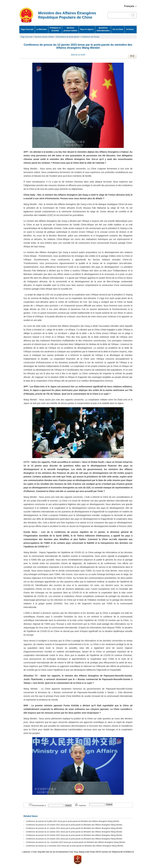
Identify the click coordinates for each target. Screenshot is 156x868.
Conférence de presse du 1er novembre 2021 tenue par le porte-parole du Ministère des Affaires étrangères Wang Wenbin (76, 842)
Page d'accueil (27, 29)
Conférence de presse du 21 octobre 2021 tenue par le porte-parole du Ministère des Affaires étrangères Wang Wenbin (74, 828)
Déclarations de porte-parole (67, 37)
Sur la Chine (118, 29)
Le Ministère (42, 29)
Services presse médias (44, 37)
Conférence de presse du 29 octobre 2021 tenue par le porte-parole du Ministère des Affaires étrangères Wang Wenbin (74, 839)
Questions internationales (103, 29)
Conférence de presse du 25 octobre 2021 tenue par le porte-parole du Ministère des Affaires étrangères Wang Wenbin (74, 835)
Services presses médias (70, 29)
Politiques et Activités (55, 29)
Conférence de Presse (90, 37)
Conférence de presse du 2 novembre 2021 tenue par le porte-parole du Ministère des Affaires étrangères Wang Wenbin (75, 846)
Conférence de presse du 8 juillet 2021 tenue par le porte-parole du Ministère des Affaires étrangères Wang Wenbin (73, 821)
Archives (130, 29)
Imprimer (80, 805)
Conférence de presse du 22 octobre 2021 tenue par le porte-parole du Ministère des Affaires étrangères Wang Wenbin (74, 832)
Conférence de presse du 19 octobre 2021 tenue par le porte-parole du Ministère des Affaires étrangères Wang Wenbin (74, 825)
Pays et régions (87, 29)
